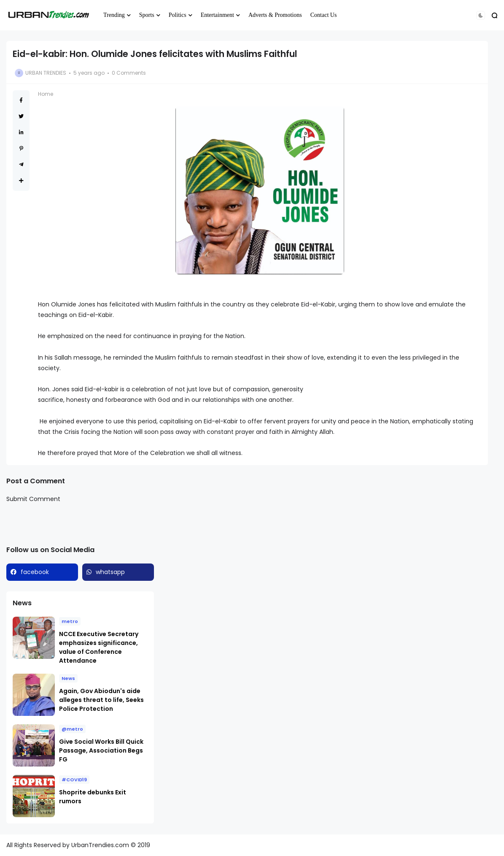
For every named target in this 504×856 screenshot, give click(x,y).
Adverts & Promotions (275, 15)
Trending (114, 15)
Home (46, 94)
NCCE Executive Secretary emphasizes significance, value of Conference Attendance (99, 647)
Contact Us (324, 15)
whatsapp (110, 572)
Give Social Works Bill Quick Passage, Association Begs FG (101, 750)
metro (70, 621)
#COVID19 (74, 780)
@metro (72, 729)
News (68, 678)
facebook (35, 572)
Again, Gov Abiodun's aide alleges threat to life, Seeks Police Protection (101, 700)
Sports (147, 15)
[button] (481, 15)
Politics (178, 15)
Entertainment (217, 15)
